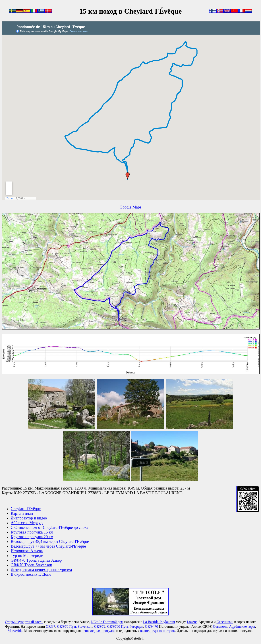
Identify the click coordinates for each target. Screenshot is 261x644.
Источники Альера (27, 551)
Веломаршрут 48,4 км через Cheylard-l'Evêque (50, 542)
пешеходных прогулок (98, 631)
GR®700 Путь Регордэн (125, 626)
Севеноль (220, 626)
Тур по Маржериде (27, 556)
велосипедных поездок (157, 631)
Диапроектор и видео (29, 518)
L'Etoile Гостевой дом (107, 622)
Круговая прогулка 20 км (32, 537)
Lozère (192, 622)
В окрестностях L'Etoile (31, 574)
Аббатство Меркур (27, 523)
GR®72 (100, 626)
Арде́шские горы (242, 626)
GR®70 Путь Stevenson (75, 626)
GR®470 (151, 626)
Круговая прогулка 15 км (32, 532)
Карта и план (22, 513)
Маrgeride (15, 631)
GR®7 (50, 626)
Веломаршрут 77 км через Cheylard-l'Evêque (48, 546)
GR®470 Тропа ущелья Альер (36, 560)
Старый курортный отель (24, 622)
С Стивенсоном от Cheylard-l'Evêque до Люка (50, 527)
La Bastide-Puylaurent (159, 622)
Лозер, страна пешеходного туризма (41, 570)
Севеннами (225, 622)
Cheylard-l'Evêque (26, 509)
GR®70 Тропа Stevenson (31, 565)
